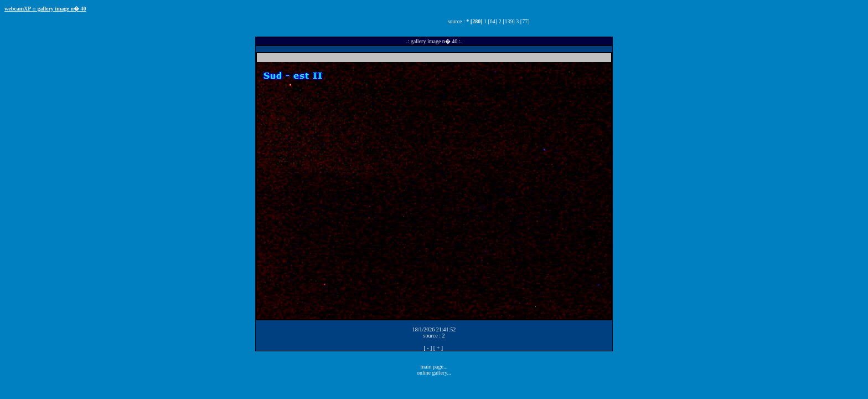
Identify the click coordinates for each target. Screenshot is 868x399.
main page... (434, 367)
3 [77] (523, 21)
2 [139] (507, 21)
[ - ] (428, 348)
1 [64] (490, 21)
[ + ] (438, 348)
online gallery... (434, 373)
